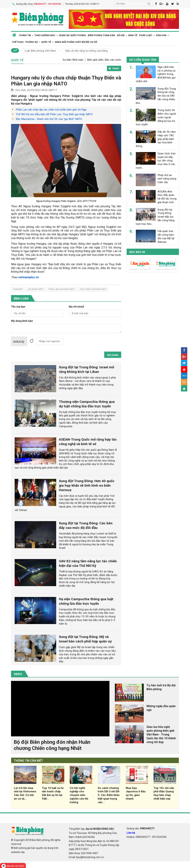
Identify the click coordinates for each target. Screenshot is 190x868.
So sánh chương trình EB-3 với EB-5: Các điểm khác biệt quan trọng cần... (109, 795)
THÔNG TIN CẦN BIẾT (28, 760)
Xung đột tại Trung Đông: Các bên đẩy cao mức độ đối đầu (86, 525)
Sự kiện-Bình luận (73, 60)
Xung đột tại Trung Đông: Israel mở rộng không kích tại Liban (87, 369)
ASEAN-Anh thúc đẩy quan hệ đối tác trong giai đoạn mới (167, 197)
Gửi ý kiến (113, 355)
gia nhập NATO (36, 289)
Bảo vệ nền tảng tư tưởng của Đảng (87, 51)
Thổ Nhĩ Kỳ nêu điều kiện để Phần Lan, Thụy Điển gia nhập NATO (54, 114)
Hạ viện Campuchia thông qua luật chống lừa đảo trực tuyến (86, 601)
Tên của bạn (18, 307)
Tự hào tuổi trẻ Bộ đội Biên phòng (161, 687)
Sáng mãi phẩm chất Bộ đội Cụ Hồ (76, 42)
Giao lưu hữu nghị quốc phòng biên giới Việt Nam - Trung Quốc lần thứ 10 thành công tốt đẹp (161, 734)
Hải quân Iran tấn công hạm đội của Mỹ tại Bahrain (166, 236)
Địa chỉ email (76, 307)
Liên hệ (131, 832)
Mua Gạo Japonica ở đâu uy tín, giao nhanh (136, 793)
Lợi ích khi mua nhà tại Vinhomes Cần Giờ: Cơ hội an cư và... (25, 793)
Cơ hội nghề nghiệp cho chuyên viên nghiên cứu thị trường (79, 795)
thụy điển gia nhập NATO (93, 289)
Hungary (18, 289)
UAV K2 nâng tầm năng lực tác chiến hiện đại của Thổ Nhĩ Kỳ (88, 563)
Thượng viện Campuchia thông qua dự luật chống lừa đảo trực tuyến (87, 404)
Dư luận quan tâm (143, 60)
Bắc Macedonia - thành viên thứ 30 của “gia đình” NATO (49, 119)
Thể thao (18, 42)
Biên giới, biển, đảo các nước (104, 60)
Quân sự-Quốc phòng (72, 35)
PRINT (114, 68)
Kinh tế (133, 35)
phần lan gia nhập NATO (62, 289)
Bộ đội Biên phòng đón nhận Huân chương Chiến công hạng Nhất (52, 745)
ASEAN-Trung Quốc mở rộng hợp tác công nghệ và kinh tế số (88, 441)
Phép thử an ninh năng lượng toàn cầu (167, 179)
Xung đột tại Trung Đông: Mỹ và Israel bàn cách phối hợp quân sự (85, 639)
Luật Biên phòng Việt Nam (40, 51)
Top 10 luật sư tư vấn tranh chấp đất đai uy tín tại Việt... (53, 793)
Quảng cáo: (141, 828)
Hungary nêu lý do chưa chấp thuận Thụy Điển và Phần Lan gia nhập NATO (66, 80)
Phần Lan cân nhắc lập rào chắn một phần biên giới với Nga (51, 109)
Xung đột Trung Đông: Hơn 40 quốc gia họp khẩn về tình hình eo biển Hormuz (87, 485)
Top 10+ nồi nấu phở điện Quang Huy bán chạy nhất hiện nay (164, 793)
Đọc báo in (137, 252)
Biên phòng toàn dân (101, 35)
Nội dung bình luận (22, 321)
